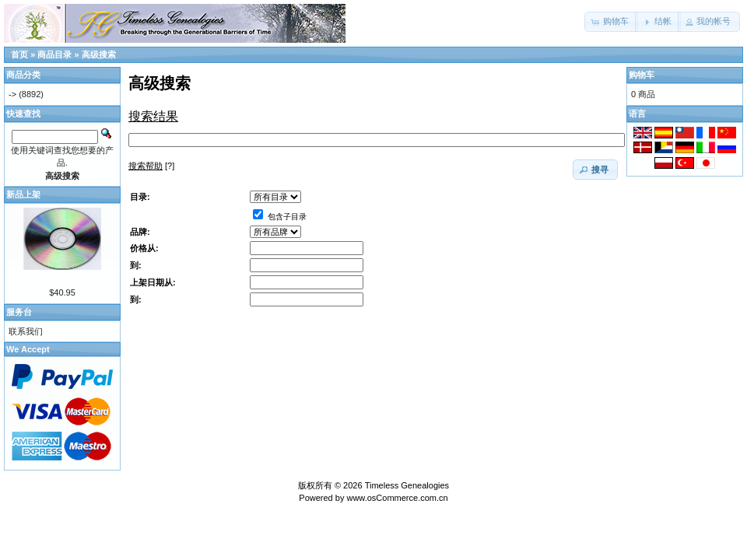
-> (12, 94)
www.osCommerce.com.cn (397, 498)
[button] (611, 22)
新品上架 (23, 194)
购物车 (642, 75)
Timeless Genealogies (407, 485)
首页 (19, 54)
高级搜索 (99, 54)
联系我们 (26, 331)
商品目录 (54, 54)
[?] (151, 166)
